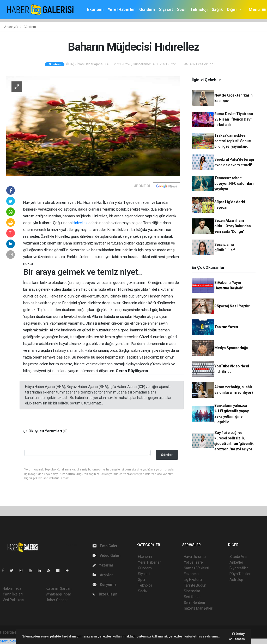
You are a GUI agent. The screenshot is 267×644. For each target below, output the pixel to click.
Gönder (167, 455)
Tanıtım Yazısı (226, 327)
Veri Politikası (13, 600)
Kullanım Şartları (59, 588)
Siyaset (166, 10)
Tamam (237, 639)
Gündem (147, 10)
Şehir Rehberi (195, 603)
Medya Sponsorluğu (231, 348)
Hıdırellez (80, 223)
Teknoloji (199, 10)
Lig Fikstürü (193, 580)
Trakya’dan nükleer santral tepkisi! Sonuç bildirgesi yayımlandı (233, 141)
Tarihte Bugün (195, 585)
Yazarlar (103, 565)
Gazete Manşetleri (199, 608)
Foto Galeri (106, 546)
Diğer (232, 10)
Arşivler (103, 575)
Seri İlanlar (192, 597)
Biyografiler (239, 568)
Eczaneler (192, 574)
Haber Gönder (57, 600)
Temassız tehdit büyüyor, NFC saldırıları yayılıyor (234, 183)
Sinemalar (192, 591)
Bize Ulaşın (105, 594)
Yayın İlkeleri (13, 594)
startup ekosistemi (15, 641)
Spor (181, 10)
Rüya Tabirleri (240, 574)
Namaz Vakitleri (196, 568)
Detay (238, 634)
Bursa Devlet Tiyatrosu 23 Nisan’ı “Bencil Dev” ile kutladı (234, 119)
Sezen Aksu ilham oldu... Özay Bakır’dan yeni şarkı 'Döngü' (233, 226)
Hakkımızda (12, 588)
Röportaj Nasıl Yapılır (232, 306)
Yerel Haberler (121, 10)
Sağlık (217, 10)
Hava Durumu (195, 557)
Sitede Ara (238, 557)
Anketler (236, 562)
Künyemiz (104, 585)
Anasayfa (11, 27)
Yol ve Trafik (194, 562)
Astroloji (236, 580)
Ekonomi (95, 10)
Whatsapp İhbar (58, 594)
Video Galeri (106, 556)
